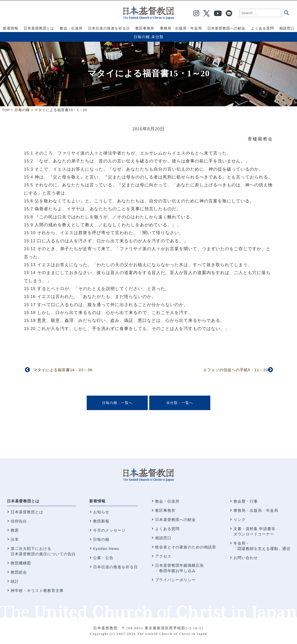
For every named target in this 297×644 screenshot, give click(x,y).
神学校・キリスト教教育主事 (37, 590)
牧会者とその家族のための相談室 (186, 547)
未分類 (157, 37)
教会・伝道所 (167, 501)
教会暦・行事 (246, 501)
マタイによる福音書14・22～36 (63, 370)
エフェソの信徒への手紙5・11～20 (236, 370)
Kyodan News (106, 549)
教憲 (15, 530)
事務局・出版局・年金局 (256, 510)
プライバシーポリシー (175, 580)
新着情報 (97, 501)
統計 (15, 581)
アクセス (163, 556)
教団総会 (19, 572)
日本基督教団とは (23, 501)
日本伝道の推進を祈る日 (115, 567)
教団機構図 (21, 563)
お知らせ (101, 512)
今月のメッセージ (109, 530)
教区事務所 (165, 510)
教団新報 (101, 521)
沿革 (15, 539)
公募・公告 (103, 558)
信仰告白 (19, 521)
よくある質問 (167, 529)
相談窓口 (163, 538)
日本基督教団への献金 (175, 520)
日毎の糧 (142, 37)
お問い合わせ (246, 558)
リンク (240, 520)
